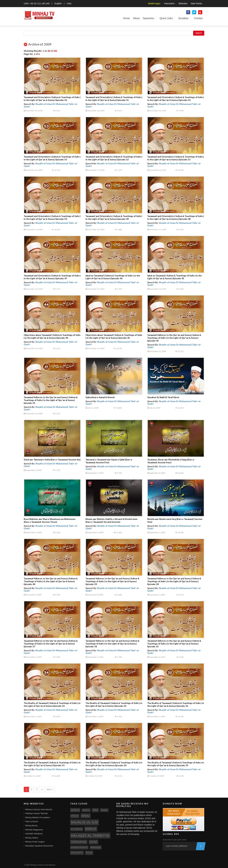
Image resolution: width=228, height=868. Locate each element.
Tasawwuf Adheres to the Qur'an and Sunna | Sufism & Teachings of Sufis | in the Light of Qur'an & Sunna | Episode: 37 (51, 644)
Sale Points (196, 3)
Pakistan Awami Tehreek (36, 813)
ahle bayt (77, 853)
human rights (79, 847)
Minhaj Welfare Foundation (38, 817)
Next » (50, 789)
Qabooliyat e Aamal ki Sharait (100, 397)
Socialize (183, 18)
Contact (198, 18)
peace (104, 810)
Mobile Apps (154, 3)
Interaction (169, 3)
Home (126, 18)
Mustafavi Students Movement (39, 846)
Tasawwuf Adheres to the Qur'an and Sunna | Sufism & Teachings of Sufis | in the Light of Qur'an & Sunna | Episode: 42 (174, 338)
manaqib (96, 847)
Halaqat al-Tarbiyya (90, 836)
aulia (89, 853)
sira (95, 810)
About (136, 18)
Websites (183, 3)
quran (75, 810)
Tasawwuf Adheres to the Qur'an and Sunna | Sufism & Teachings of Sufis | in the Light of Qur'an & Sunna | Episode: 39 (112, 581)
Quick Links (166, 18)
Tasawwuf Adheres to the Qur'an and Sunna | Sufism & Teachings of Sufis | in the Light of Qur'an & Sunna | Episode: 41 (51, 400)
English (58, 3)
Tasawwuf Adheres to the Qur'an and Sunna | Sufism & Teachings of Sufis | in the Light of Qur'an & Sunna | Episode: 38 (174, 581)
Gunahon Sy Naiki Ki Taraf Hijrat (163, 397)
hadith (86, 810)
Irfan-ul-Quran (32, 821)
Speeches (148, 18)
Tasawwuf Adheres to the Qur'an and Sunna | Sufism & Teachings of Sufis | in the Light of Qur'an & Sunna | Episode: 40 (51, 581)
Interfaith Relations (34, 834)
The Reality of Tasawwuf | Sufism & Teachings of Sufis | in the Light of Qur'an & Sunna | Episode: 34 (52, 705)
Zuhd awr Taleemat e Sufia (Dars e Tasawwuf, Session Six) (52, 460)
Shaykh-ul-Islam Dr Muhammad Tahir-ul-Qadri (51, 105)
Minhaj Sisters (32, 838)
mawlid (91, 829)
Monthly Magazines (34, 830)
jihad (93, 842)
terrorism (79, 842)
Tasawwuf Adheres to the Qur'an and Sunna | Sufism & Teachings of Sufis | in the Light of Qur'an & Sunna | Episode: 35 (174, 644)
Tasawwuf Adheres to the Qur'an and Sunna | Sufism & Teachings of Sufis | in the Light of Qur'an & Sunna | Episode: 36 (112, 644)
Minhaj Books (32, 826)
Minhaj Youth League (35, 842)
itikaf (75, 816)
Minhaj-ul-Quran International (39, 809)
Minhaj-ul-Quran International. (43, 865)
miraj (86, 816)
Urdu (69, 3)
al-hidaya (77, 829)
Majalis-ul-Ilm (85, 822)
